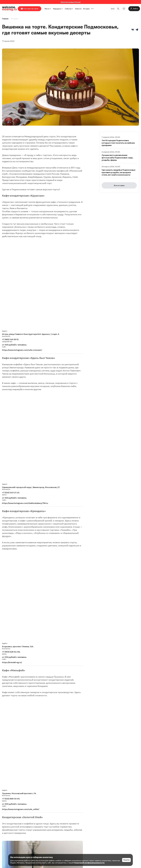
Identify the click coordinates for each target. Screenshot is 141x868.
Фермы (78, 771)
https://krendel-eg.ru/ (12, 420)
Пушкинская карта (15, 736)
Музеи (55, 715)
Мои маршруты (123, 818)
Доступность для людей (61, 736)
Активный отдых (45, 754)
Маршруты (58, 9)
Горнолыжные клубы (16, 792)
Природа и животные (115, 754)
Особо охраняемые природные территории (91, 824)
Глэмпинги (94, 716)
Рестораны (26, 653)
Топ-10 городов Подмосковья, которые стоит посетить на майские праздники (118, 143)
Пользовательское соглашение (11, 836)
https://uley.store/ (11, 644)
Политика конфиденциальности (12, 843)
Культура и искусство (80, 754)
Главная (5, 19)
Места (48, 9)
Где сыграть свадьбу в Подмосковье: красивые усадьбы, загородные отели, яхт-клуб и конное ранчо (119, 172)
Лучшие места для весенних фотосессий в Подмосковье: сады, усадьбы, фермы (117, 158)
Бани (8, 752)
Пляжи (103, 697)
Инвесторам (86, 818)
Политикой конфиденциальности (89, 863)
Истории (86, 9)
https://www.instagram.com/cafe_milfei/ (21, 486)
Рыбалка (45, 771)
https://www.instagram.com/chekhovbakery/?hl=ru (25, 342)
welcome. (9, 813)
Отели (56, 697)
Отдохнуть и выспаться (11, 773)
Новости (78, 9)
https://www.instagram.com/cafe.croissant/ (22, 269)
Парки (102, 734)
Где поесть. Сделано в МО (11, 653)
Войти (118, 827)
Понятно (126, 860)
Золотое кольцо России (71, 2)
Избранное (121, 822)
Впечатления (15, 697)
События (69, 9)
